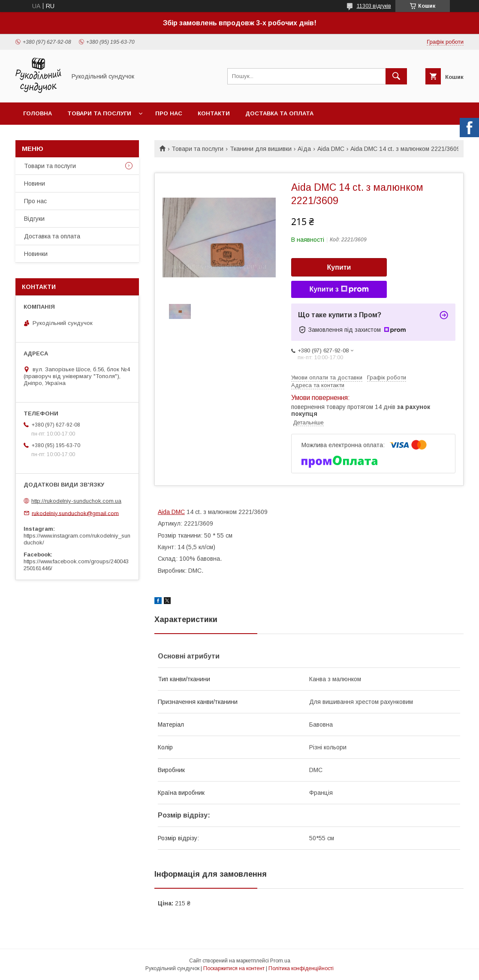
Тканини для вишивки (261, 149)
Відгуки (34, 219)
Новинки (36, 254)
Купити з (339, 289)
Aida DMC (331, 149)
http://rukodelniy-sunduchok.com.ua (76, 501)
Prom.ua (280, 961)
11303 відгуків (374, 6)
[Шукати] (396, 76)
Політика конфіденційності (301, 968)
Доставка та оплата (279, 113)
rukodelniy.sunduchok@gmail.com (75, 513)
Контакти (214, 113)
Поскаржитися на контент (234, 968)
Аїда (304, 149)
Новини (35, 183)
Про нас (169, 113)
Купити (339, 267)
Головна (38, 113)
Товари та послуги (99, 113)
